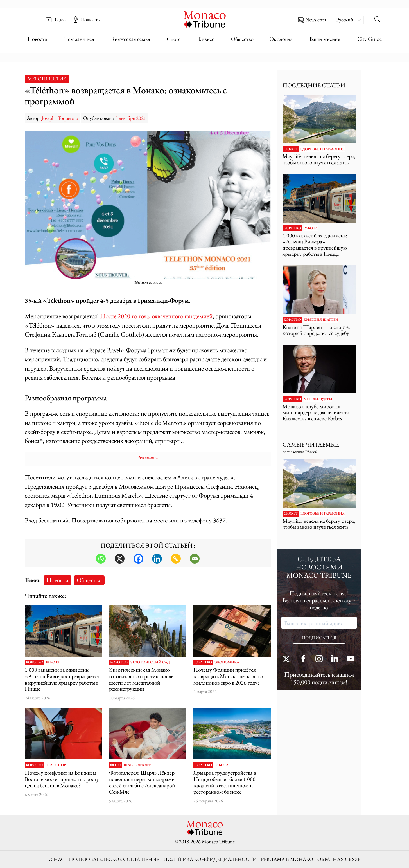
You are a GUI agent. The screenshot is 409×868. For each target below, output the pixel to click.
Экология (281, 39)
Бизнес (206, 39)
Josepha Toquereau (60, 118)
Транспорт (57, 765)
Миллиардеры (318, 399)
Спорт (174, 39)
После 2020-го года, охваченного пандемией (156, 316)
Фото (116, 765)
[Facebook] (138, 559)
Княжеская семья (131, 39)
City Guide (370, 39)
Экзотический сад (150, 662)
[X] (120, 559)
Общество (242, 39)
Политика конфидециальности (210, 859)
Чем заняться (79, 39)
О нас (57, 859)
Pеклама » (148, 457)
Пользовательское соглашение (114, 859)
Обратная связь (339, 859)
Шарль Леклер (137, 765)
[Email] (195, 559)
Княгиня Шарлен (321, 320)
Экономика (227, 662)
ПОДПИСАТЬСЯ (319, 638)
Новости (38, 39)
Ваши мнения (325, 39)
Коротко (35, 662)
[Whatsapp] (101, 559)
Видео (56, 19)
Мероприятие (47, 79)
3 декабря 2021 (131, 118)
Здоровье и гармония (323, 149)
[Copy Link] (176, 559)
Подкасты (87, 19)
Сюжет (291, 149)
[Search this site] (378, 20)
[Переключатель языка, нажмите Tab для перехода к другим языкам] (348, 20)
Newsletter (312, 20)
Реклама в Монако (287, 859)
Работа (53, 662)
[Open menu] (32, 15)
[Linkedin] (157, 559)
